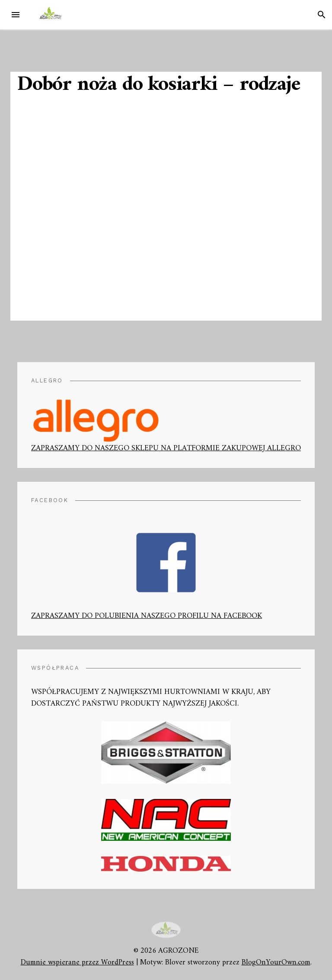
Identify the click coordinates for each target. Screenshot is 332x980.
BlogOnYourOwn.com (276, 962)
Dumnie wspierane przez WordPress (77, 962)
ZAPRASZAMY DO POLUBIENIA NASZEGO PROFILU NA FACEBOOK (147, 576)
